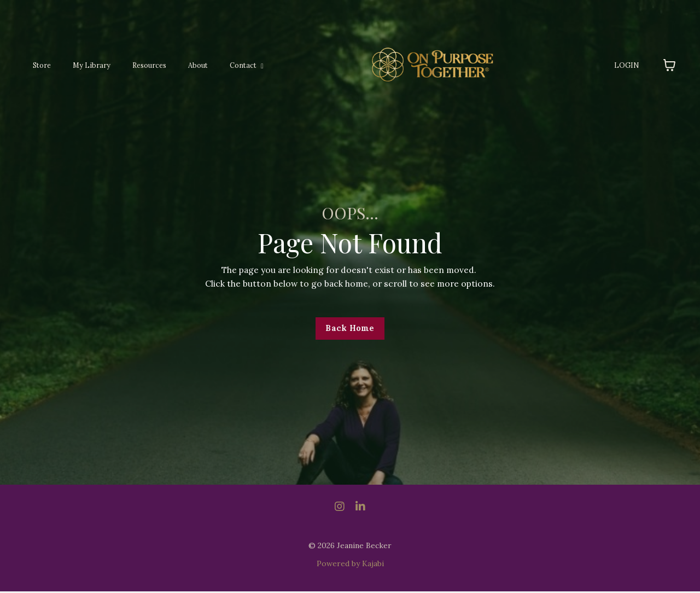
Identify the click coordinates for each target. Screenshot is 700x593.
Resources (144, 65)
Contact (238, 65)
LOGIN (628, 65)
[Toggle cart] (669, 65)
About (191, 65)
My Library (88, 65)
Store (41, 65)
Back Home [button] (350, 329)
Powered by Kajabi (350, 565)
